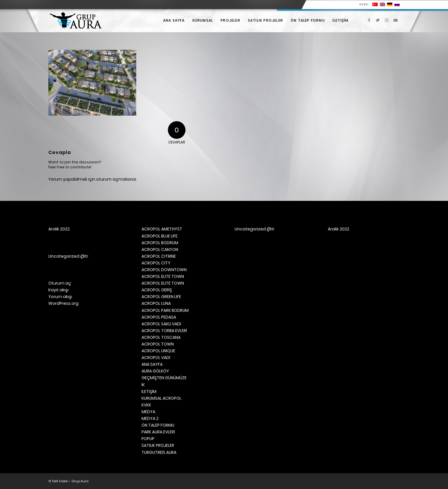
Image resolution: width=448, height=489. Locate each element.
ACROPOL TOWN (158, 344)
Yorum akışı (60, 297)
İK (143, 385)
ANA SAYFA (152, 364)
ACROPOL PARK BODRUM (165, 310)
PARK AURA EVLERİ (158, 432)
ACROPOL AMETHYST (162, 229)
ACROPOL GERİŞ (157, 290)
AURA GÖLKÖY (155, 371)
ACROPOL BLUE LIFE (160, 236)
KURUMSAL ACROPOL (161, 398)
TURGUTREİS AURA (159, 452)
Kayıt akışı (58, 290)
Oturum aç (60, 283)
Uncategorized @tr (68, 256)
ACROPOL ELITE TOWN (163, 276)
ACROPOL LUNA (156, 303)
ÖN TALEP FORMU (158, 425)
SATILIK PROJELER (158, 445)
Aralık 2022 (59, 229)
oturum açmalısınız (116, 179)
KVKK (363, 4)
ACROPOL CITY (156, 263)
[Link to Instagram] (387, 20)
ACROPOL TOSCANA (161, 337)
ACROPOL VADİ (156, 358)
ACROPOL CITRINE (159, 256)
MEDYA (148, 412)
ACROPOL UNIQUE (158, 351)
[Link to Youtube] (396, 20)
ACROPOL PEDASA (159, 317)
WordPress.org (63, 303)
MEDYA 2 (150, 418)
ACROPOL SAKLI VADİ (161, 324)
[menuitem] (362, 4)
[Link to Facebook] (369, 20)
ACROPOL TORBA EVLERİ (164, 331)
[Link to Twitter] (378, 20)
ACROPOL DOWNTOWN (164, 270)
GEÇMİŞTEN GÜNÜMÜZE (164, 378)
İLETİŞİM (149, 391)
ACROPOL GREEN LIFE (161, 297)
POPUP (148, 439)
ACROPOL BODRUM (160, 243)
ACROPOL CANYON (160, 249)
